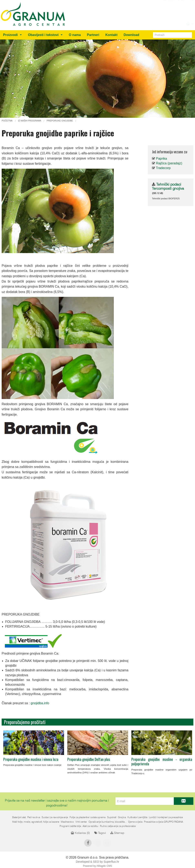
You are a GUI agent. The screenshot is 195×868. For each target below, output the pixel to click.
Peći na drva (34, 817)
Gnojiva (122, 817)
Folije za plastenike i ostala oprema (88, 817)
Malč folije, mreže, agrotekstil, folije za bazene (36, 822)
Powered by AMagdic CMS (98, 866)
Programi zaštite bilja (70, 826)
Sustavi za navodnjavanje (55, 817)
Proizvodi (10, 35)
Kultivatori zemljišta (137, 817)
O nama (75, 35)
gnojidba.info (40, 703)
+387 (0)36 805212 (173, 11)
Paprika (161, 159)
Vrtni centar (81, 822)
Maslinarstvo (67, 822)
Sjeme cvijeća (135, 822)
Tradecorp (163, 168)
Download (131, 35)
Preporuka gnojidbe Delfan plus (89, 759)
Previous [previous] (9, 748)
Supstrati (112, 817)
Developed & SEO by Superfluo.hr (97, 862)
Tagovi (100, 833)
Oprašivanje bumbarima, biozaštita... (107, 822)
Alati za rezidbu (90, 826)
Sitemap (117, 833)
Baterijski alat (19, 817)
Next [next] (186, 748)
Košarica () (80, 833)
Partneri (93, 35)
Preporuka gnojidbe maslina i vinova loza (31, 759)
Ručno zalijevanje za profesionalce (118, 826)
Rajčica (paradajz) (169, 163)
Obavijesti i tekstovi (43, 35)
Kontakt (111, 35)
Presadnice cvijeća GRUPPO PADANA (163, 822)
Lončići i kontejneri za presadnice (166, 817)
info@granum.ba (176, 6)
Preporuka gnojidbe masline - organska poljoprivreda (162, 762)
